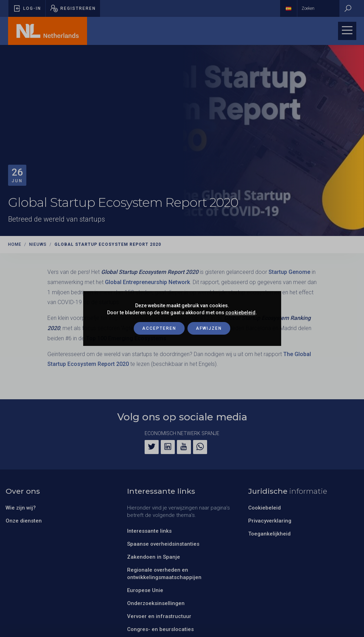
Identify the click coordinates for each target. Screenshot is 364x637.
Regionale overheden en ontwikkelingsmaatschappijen (164, 574)
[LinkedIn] (168, 447)
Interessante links (149, 531)
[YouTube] (184, 447)
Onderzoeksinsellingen (156, 603)
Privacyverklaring (270, 521)
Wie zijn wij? (21, 508)
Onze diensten (24, 521)
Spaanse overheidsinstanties (163, 544)
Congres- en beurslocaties (160, 629)
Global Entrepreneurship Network (147, 282)
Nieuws (38, 244)
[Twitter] (152, 447)
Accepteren (159, 328)
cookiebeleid (240, 313)
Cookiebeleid (264, 508)
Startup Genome (289, 272)
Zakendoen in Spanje (154, 557)
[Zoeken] (348, 8)
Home (15, 244)
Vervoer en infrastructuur (159, 616)
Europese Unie (145, 590)
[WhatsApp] (200, 447)
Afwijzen (209, 328)
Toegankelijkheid (269, 534)
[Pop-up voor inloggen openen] (27, 8)
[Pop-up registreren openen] (73, 8)
